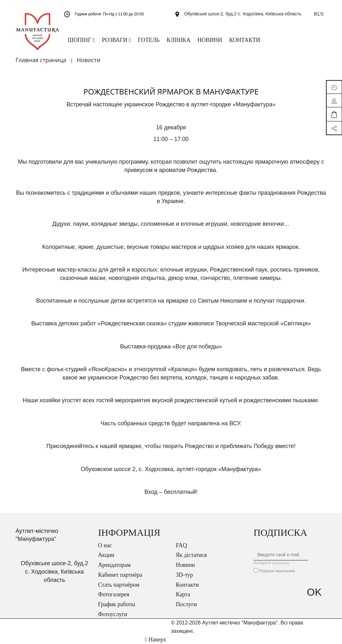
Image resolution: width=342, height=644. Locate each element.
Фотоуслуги (113, 614)
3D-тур (185, 575)
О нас (105, 545)
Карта (183, 594)
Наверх (155, 640)
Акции (106, 555)
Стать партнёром (119, 585)
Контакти (188, 585)
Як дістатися (192, 555)
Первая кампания (277, 571)
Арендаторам (114, 565)
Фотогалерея (114, 594)
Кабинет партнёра (120, 575)
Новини (185, 565)
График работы (117, 604)
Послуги (186, 604)
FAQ (182, 545)
